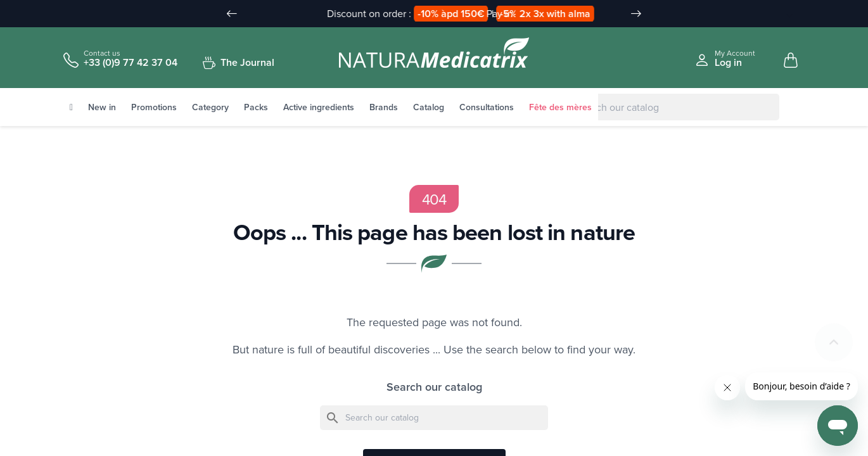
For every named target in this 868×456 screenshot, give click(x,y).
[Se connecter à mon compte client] (725, 59)
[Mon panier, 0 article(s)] (791, 61)
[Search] (665, 108)
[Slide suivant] (636, 14)
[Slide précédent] (232, 14)
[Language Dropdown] (782, 15)
